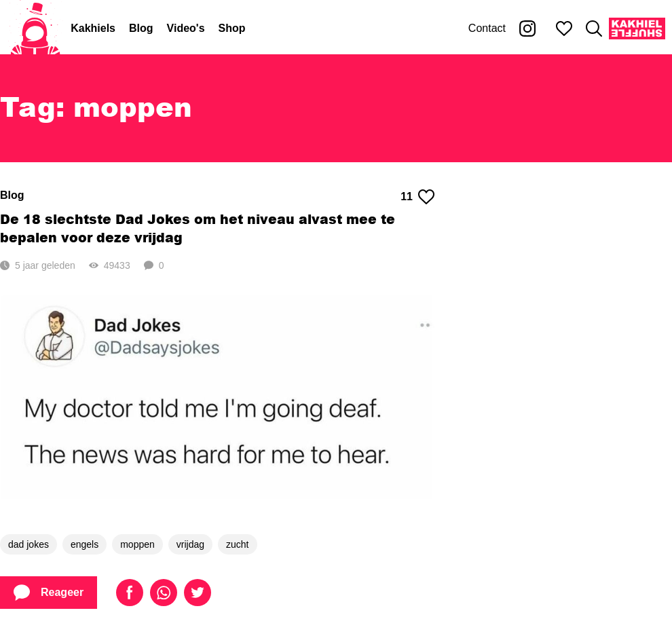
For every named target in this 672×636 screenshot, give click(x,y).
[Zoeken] (594, 29)
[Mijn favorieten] (564, 29)
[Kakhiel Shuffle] (637, 29)
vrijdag (190, 544)
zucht (237, 544)
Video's (186, 28)
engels (85, 544)
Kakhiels (93, 28)
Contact (487, 28)
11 (417, 197)
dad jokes (29, 544)
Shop (232, 28)
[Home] (35, 29)
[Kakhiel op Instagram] (527, 29)
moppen (137, 544)
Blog (141, 28)
